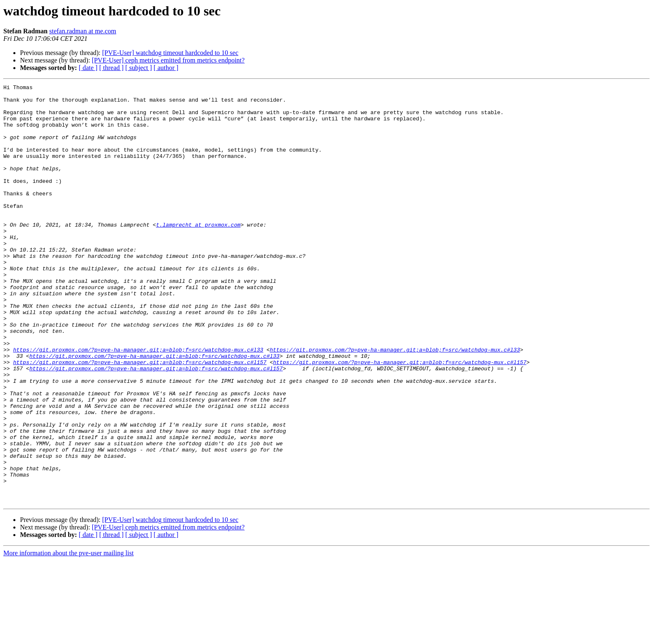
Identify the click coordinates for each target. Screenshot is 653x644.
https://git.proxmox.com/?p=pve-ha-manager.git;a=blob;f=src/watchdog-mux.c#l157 (140, 418)
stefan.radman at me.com (83, 31)
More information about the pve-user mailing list (69, 637)
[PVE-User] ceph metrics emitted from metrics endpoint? (168, 60)
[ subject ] (139, 68)
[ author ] (166, 68)
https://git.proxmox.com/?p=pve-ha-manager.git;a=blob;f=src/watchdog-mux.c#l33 (138, 403)
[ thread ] (111, 68)
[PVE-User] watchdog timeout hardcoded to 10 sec (170, 53)
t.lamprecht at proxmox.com (198, 253)
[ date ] (88, 68)
